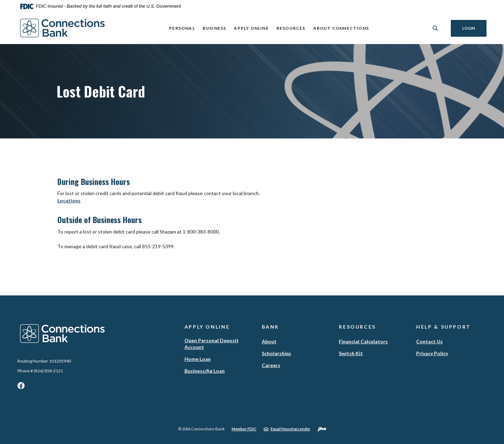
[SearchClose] (435, 28)
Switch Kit (351, 353)
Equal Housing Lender (290, 429)
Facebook (21, 387)
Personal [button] (182, 28)
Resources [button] (291, 28)
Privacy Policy (432, 353)
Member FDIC (244, 429)
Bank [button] (271, 327)
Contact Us (429, 341)
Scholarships (276, 353)
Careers (271, 365)
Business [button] (215, 28)
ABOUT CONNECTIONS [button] (341, 28)
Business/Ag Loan (205, 371)
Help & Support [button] (443, 327)
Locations (69, 200)
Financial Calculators (363, 341)
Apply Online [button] (251, 28)
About (269, 341)
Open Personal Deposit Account (212, 344)
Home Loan (198, 359)
